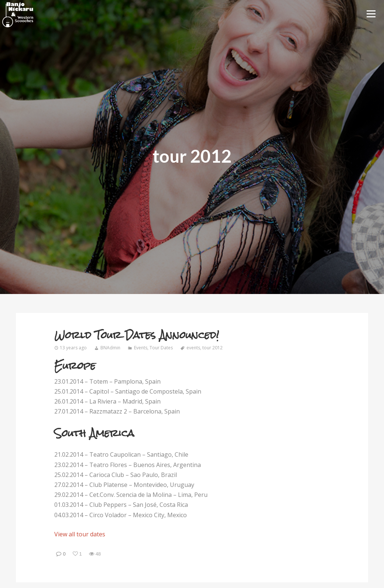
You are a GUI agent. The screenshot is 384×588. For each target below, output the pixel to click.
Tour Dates (161, 348)
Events (141, 348)
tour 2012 (212, 348)
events (193, 348)
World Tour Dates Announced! (137, 335)
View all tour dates (80, 534)
